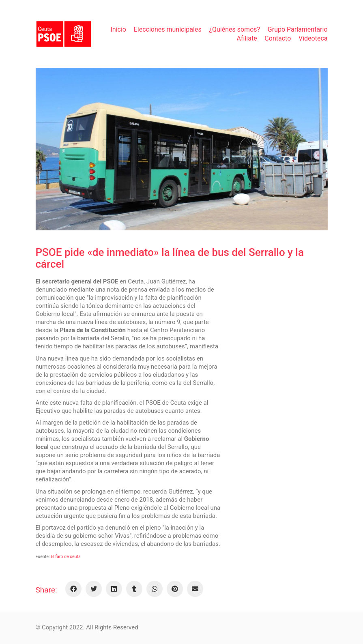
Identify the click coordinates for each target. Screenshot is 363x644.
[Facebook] (73, 589)
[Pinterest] (175, 589)
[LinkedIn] (114, 589)
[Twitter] (94, 589)
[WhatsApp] (155, 589)
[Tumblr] (134, 589)
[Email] (195, 589)
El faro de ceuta (66, 557)
